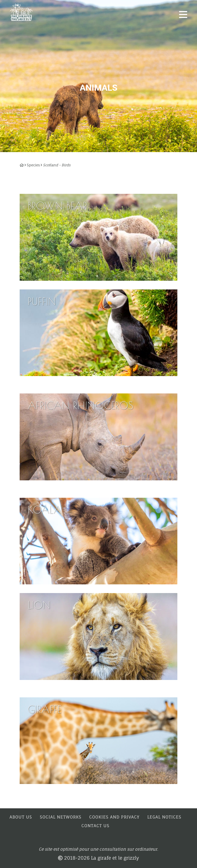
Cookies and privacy (114, 817)
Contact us (95, 826)
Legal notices (164, 817)
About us (21, 817)
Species (33, 165)
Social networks (61, 817)
